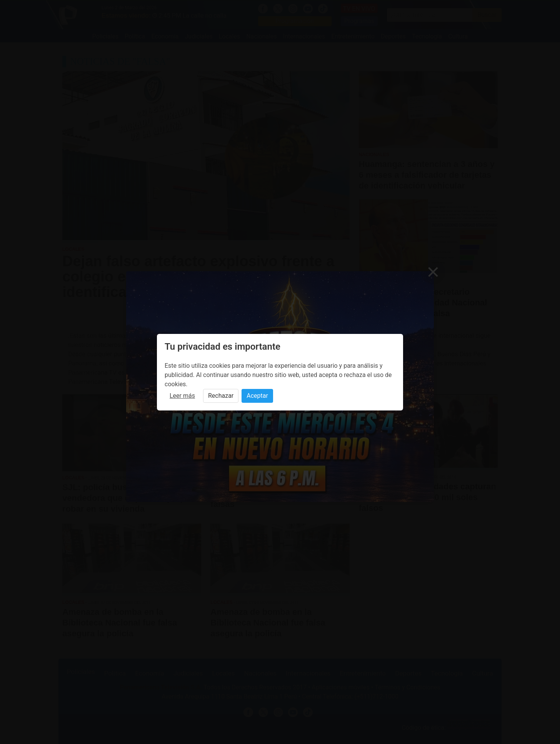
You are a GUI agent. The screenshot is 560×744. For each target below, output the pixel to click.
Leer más (182, 396)
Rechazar (221, 396)
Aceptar (257, 396)
